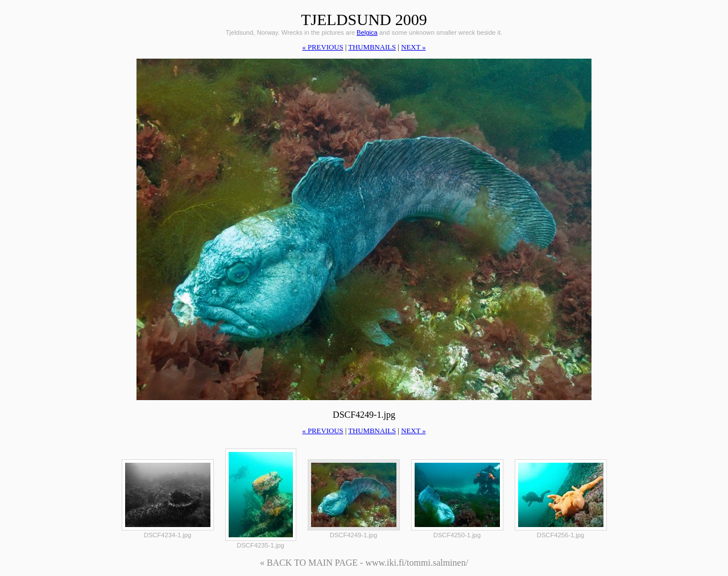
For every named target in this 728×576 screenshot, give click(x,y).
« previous (322, 47)
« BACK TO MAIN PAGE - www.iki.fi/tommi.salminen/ (364, 563)
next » (413, 47)
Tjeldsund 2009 (364, 20)
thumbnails (372, 47)
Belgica (367, 32)
